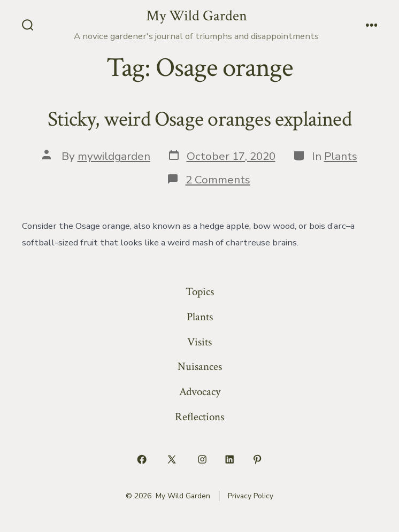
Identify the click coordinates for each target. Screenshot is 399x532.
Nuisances (200, 367)
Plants (341, 156)
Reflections (199, 417)
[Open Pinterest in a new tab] (257, 460)
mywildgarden (114, 156)
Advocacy (200, 392)
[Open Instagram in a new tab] (202, 460)
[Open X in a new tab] (172, 460)
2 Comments (218, 180)
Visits (199, 342)
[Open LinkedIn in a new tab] (230, 460)
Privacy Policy (251, 496)
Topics (200, 292)
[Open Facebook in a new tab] (142, 460)
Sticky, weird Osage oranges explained (199, 119)
